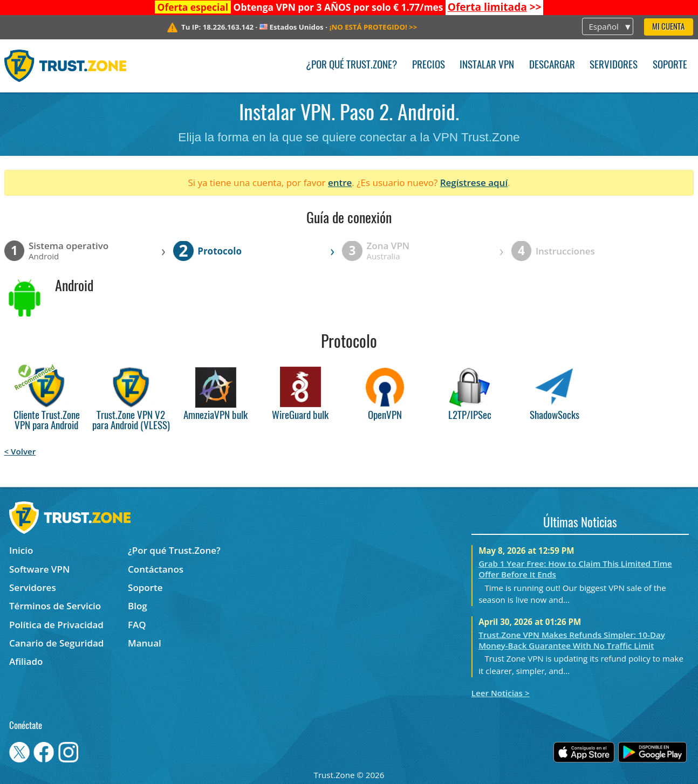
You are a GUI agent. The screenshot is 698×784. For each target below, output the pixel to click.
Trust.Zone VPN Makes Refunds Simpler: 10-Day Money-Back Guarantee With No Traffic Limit (572, 640)
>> (495, 7)
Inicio (21, 550)
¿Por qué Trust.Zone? (351, 66)
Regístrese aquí (474, 183)
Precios (429, 66)
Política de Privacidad (56, 625)
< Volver (20, 451)
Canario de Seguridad (56, 643)
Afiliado (26, 661)
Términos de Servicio (55, 606)
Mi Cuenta (668, 27)
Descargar (552, 66)
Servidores (614, 66)
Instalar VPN (487, 66)
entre (340, 183)
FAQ (137, 625)
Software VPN (39, 569)
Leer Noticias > (501, 693)
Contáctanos (156, 569)
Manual (145, 643)
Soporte (670, 66)
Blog (138, 606)
